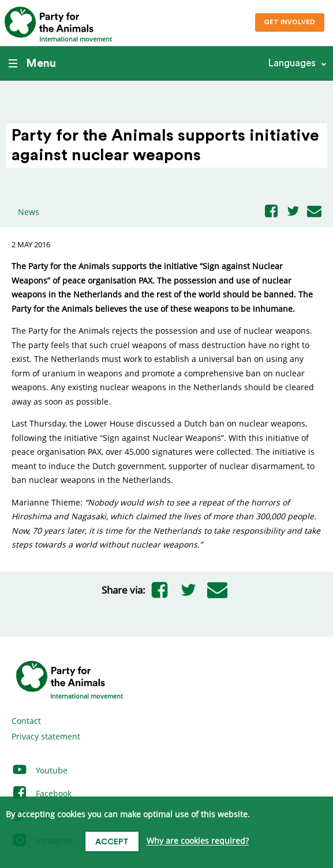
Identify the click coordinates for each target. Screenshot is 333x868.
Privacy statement (46, 736)
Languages (292, 63)
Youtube (40, 770)
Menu (32, 63)
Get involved (289, 22)
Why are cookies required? (198, 841)
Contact (26, 721)
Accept (112, 842)
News (29, 212)
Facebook (42, 793)
